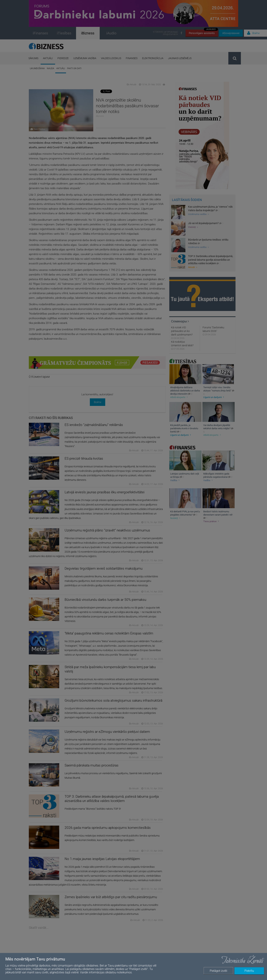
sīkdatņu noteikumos (118, 972)
